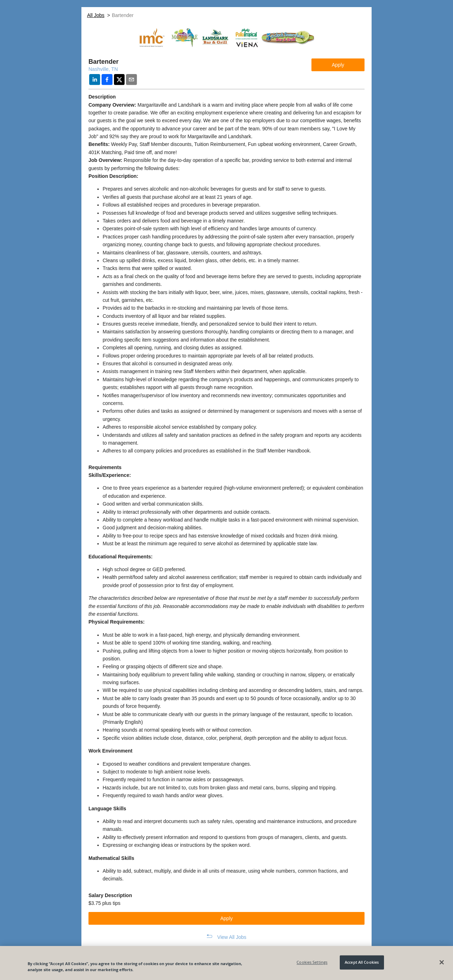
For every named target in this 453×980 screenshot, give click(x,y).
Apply (338, 65)
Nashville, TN (103, 69)
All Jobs (96, 15)
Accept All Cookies (362, 962)
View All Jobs (232, 937)
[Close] (442, 962)
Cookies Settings (312, 962)
